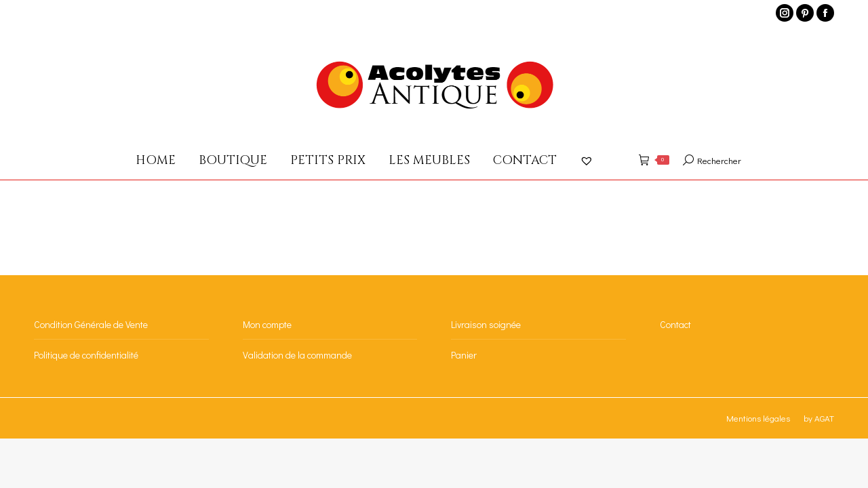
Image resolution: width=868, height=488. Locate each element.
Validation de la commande (297, 355)
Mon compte (267, 324)
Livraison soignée (486, 324)
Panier (464, 355)
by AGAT (819, 418)
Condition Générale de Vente (91, 324)
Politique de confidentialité (86, 355)
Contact (675, 324)
